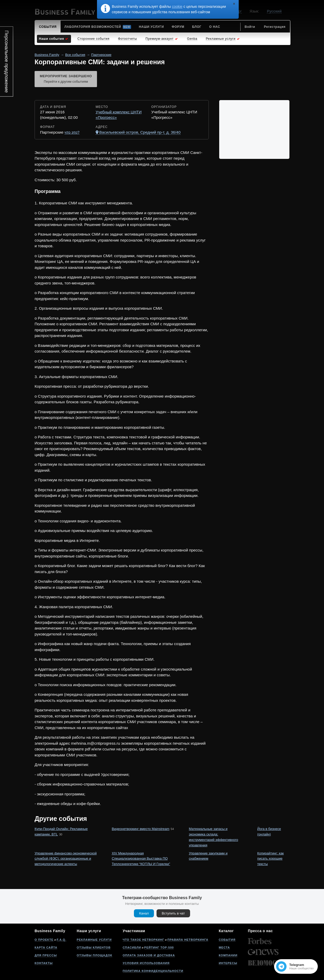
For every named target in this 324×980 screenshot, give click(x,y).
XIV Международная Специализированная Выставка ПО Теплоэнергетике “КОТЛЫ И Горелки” (141, 859)
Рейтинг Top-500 (159, 947)
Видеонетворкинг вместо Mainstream (141, 829)
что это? (72, 132)
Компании (228, 955)
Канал (144, 913)
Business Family (47, 55)
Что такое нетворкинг (144, 940)
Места (224, 947)
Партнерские (101, 55)
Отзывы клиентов (94, 947)
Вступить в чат (173, 913)
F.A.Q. (61, 940)
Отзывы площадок (95, 955)
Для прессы (46, 955)
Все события (75, 55)
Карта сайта (46, 947)
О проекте (44, 940)
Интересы (228, 963)
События (227, 940)
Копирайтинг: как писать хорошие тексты (270, 859)
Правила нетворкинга (188, 940)
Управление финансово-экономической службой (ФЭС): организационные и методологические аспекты (66, 859)
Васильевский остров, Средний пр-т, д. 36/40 (140, 132)
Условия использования (146, 963)
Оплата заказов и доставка (149, 955)
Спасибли (132, 947)
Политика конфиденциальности (153, 971)
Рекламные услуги (94, 940)
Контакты (44, 963)
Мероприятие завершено (66, 79)
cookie (177, 7)
